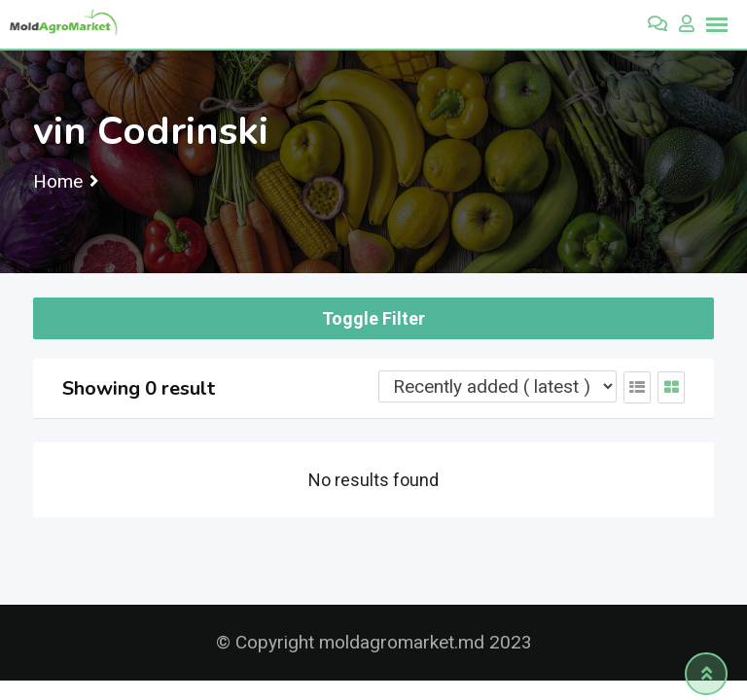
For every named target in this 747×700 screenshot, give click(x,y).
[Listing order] (498, 386)
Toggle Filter (373, 318)
